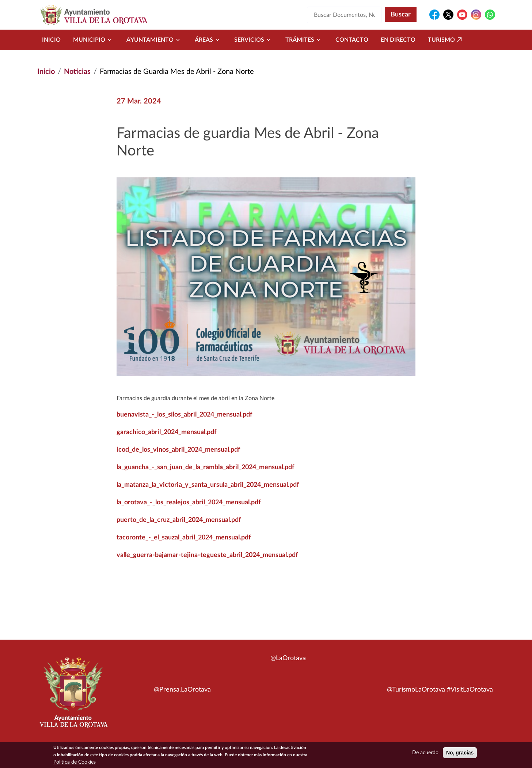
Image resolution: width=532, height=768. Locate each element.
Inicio (51, 40)
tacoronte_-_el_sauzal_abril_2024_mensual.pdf (184, 538)
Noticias (77, 72)
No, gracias (460, 753)
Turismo (446, 40)
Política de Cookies (75, 762)
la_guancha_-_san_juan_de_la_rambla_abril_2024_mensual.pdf (205, 467)
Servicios (254, 40)
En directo (398, 40)
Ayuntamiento (154, 40)
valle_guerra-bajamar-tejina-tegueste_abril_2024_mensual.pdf (207, 555)
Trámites (304, 40)
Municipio (94, 40)
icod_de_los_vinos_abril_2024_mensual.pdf (178, 450)
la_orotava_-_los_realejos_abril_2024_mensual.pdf (189, 502)
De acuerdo (425, 753)
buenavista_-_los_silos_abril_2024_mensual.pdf (184, 415)
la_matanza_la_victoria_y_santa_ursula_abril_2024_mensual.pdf (208, 485)
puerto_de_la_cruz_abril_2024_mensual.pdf (179, 520)
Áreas (208, 40)
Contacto (352, 40)
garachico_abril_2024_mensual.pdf (166, 432)
